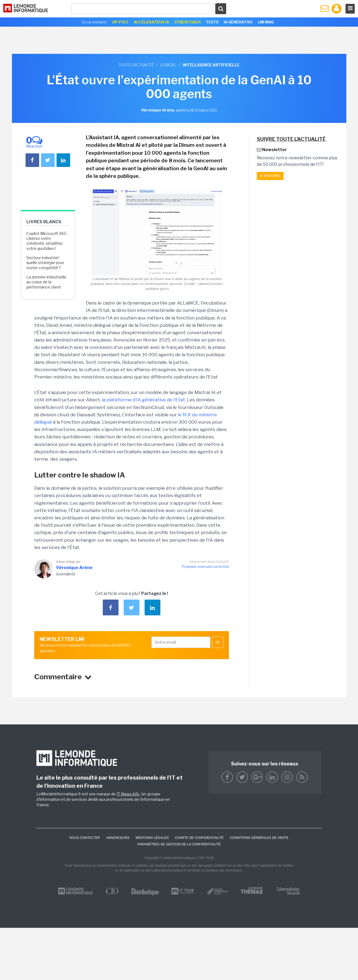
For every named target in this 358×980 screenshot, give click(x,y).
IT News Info (128, 794)
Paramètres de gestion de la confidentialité (179, 844)
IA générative (238, 22)
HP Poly (120, 22)
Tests (212, 22)
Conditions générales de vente (259, 838)
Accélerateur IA (151, 22)
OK (218, 642)
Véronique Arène (74, 568)
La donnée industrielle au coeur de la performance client (46, 282)
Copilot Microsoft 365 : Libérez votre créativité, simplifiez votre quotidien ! (47, 241)
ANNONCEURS (118, 838)
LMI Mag (266, 22)
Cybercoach (187, 22)
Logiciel (168, 65)
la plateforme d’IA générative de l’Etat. (144, 400)
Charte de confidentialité (199, 838)
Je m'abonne (270, 176)
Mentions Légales (152, 838)
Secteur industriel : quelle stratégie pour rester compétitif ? (45, 263)
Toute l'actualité (136, 65)
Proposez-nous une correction (206, 567)
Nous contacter (85, 838)
